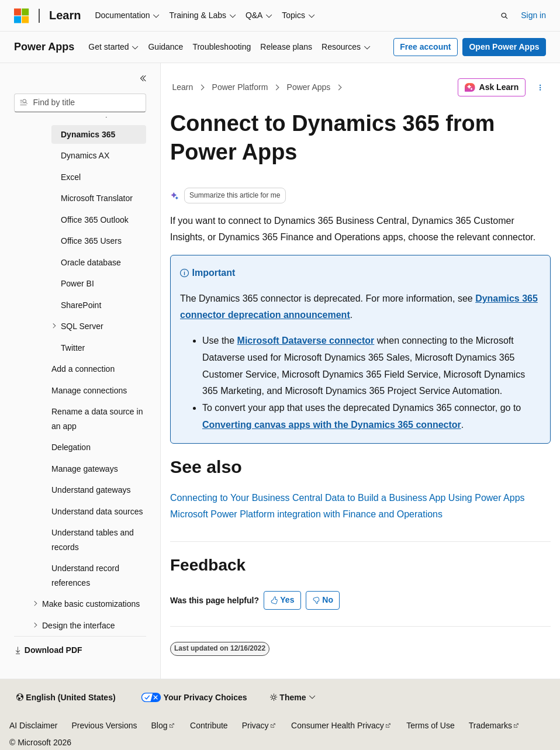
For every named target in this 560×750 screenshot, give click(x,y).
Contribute (209, 725)
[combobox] (80, 103)
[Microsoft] (22, 16)
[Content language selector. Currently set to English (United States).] (66, 698)
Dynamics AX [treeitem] (85, 155)
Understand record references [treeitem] (85, 576)
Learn (183, 87)
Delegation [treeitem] (71, 447)
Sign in (533, 15)
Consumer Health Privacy (338, 725)
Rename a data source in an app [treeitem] (97, 419)
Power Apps (309, 87)
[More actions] (540, 88)
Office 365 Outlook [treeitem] (95, 220)
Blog (160, 725)
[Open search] (504, 16)
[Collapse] (143, 78)
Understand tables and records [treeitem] (93, 540)
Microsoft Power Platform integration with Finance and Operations (306, 514)
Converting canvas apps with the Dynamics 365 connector (332, 425)
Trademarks (490, 725)
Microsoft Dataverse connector (306, 341)
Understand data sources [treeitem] (97, 511)
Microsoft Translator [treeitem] (97, 198)
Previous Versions (104, 725)
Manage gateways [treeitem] (85, 469)
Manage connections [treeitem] (89, 390)
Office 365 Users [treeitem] (91, 241)
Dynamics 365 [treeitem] (88, 134)
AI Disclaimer (33, 725)
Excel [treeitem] (71, 177)
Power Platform (240, 87)
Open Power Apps (504, 47)
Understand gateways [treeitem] (91, 490)
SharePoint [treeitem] (81, 305)
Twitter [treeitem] (73, 348)
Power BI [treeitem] (77, 284)
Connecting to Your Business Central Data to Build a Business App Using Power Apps (348, 498)
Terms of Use (430, 725)
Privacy (255, 725)
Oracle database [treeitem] (91, 262)
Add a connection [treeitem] (83, 369)
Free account (425, 47)
